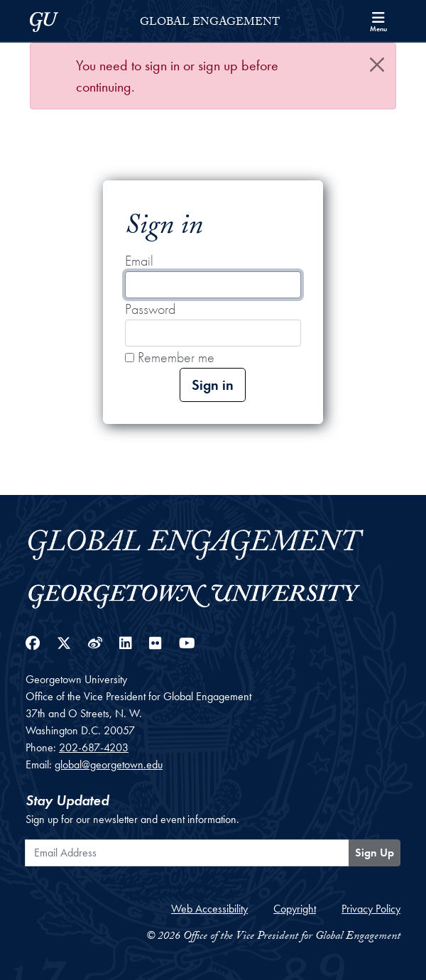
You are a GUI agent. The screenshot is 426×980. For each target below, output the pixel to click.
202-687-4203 (94, 747)
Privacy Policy (371, 909)
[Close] (377, 65)
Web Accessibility (209, 909)
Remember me (170, 357)
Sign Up (375, 853)
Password (150, 309)
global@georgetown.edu (109, 764)
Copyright (295, 909)
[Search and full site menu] (378, 21)
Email (139, 261)
